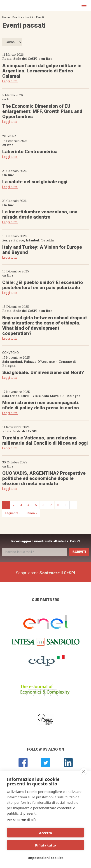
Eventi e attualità (23, 17)
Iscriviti (79, 552)
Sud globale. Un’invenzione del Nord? (43, 372)
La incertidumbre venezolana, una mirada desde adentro (40, 214)
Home (6, 17)
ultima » (31, 513)
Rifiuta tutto (45, 845)
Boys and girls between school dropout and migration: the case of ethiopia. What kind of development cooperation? (45, 325)
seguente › (13, 513)
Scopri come (45, 573)
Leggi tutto (10, 81)
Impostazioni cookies (45, 858)
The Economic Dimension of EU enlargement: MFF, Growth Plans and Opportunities (42, 111)
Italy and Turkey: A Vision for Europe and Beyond (42, 250)
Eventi (40, 17)
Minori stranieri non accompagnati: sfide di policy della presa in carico (41, 405)
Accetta (45, 833)
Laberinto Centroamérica (30, 152)
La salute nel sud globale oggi (35, 182)
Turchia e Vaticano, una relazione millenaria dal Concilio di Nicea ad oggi (45, 440)
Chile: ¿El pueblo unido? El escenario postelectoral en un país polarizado (43, 285)
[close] (84, 771)
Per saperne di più (21, 820)
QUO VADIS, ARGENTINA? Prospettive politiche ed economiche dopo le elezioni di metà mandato (44, 478)
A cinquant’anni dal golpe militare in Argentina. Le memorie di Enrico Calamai (42, 71)
